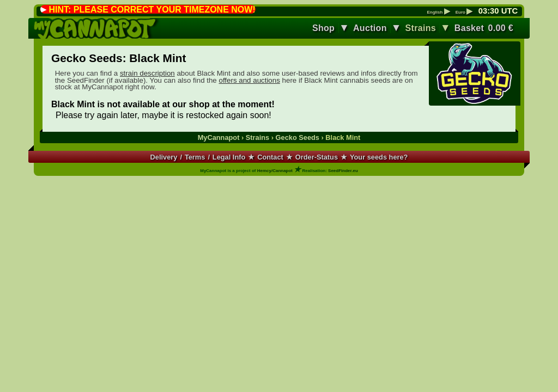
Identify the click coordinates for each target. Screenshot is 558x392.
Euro (464, 13)
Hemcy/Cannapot (275, 171)
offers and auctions (249, 80)
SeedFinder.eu (343, 171)
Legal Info (229, 157)
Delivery (164, 157)
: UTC (498, 11)
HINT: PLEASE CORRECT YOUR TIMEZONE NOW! (152, 10)
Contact (270, 157)
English (438, 13)
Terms (195, 157)
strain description (147, 73)
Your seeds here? (379, 157)
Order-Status (317, 157)
